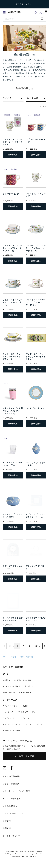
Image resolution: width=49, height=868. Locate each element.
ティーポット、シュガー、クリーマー (18, 724)
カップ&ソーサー (10, 718)
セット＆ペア (8, 712)
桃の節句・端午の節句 (23, 680)
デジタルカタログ (11, 784)
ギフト (14, 657)
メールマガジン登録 (24, 756)
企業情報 (7, 821)
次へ (38, 646)
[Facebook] (12, 768)
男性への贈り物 (9, 692)
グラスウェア (23, 712)
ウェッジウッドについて (14, 814)
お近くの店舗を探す (12, 776)
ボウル (40, 724)
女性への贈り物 (25, 692)
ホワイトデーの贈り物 (12, 686)
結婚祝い (6, 680)
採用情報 (7, 828)
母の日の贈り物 (27, 657)
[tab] (24, 791)
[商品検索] (24, 19)
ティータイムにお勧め (12, 730)
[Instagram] (5, 768)
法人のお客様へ (10, 806)
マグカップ (25, 718)
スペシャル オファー (11, 706)
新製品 (26, 706)
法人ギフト (29, 686)
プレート (35, 712)
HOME (5, 657)
